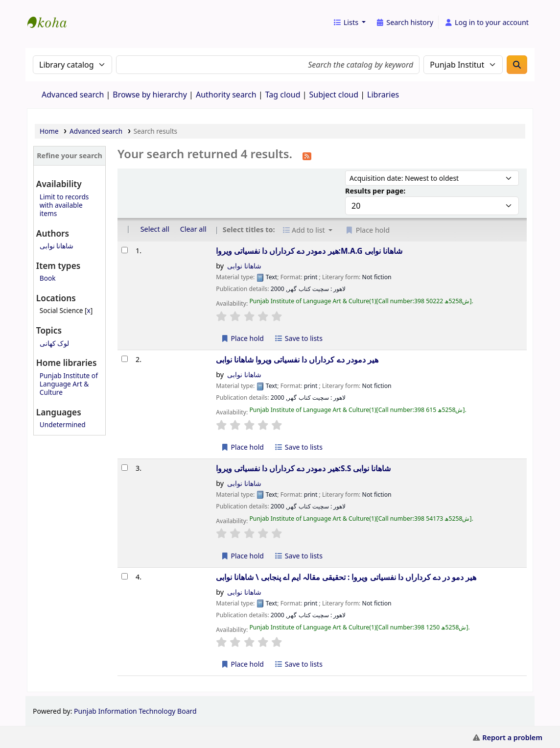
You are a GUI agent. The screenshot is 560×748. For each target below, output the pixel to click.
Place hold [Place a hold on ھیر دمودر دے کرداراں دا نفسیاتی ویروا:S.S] (242, 556)
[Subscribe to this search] (307, 155)
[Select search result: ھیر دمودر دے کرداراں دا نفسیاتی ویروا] (125, 359)
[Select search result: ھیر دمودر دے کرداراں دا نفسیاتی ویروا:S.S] (125, 468)
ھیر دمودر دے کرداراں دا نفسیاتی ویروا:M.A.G (309, 251)
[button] (349, 23)
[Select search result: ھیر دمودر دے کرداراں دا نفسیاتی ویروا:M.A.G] (125, 250)
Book (48, 278)
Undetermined (63, 424)
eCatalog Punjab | (52, 14)
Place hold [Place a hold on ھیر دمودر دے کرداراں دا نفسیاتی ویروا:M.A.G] (242, 338)
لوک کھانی (55, 343)
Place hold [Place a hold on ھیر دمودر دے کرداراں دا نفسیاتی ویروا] (242, 447)
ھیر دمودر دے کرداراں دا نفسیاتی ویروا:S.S (303, 468)
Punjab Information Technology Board (135, 711)
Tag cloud (283, 95)
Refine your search (70, 156)
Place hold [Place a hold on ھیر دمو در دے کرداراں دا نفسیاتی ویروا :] (242, 664)
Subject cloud (334, 95)
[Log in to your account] (486, 23)
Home (49, 131)
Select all (155, 229)
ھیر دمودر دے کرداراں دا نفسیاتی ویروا (297, 360)
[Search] (517, 65)
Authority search (226, 95)
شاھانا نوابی (57, 246)
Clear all (193, 229)
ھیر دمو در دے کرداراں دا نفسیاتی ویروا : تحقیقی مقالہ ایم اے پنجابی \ (346, 577)
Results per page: (375, 191)
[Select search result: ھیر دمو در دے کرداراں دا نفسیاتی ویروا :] (125, 576)
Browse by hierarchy (150, 95)
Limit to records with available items (64, 205)
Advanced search (73, 95)
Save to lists (299, 338)
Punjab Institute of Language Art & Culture (69, 384)
